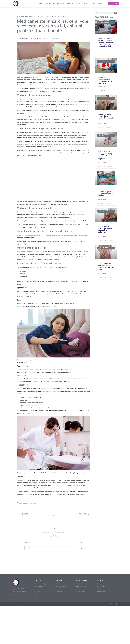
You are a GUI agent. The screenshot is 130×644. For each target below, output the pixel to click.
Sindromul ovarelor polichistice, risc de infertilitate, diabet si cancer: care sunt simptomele (106, 155)
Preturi (86, 3)
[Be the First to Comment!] (51, 548)
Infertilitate (61, 3)
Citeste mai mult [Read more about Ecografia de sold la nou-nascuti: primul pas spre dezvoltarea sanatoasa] (102, 200)
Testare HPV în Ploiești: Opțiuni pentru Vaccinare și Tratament (105, 80)
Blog (93, 3)
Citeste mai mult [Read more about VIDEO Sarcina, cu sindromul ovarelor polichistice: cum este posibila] (102, 273)
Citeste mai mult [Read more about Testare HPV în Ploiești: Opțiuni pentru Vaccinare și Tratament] (102, 87)
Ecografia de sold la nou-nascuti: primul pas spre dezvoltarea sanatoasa (105, 193)
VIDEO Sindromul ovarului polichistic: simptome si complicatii (105, 230)
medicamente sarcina (79, 502)
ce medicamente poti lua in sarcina (28, 502)
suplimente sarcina (24, 503)
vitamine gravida (35, 503)
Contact (100, 3)
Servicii (70, 3)
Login (80, 543)
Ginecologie (50, 3)
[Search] (115, 13)
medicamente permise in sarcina (64, 502)
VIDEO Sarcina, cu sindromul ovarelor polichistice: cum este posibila (106, 267)
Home (41, 3)
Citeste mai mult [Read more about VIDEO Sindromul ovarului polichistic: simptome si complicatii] (102, 236)
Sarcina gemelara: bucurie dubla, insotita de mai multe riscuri (106, 117)
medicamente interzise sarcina (47, 502)
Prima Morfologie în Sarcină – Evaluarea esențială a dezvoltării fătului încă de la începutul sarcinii (106, 42)
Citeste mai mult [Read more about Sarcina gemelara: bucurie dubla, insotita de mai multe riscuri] (102, 124)
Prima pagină (21, 16)
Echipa (78, 3)
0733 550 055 (28, 494)
